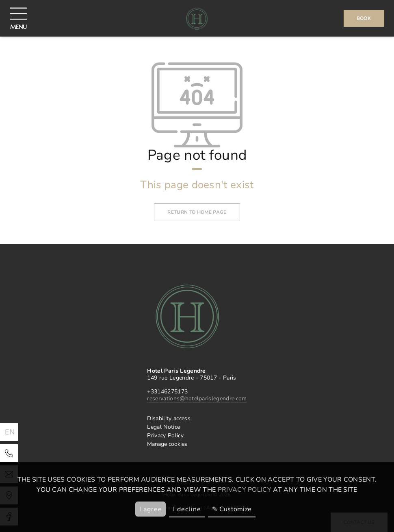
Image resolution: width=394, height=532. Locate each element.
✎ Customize (232, 509)
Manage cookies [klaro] (167, 444)
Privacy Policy (165, 435)
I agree (151, 509)
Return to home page (197, 212)
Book (364, 18)
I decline (187, 509)
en (10, 432)
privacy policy (245, 490)
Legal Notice (163, 427)
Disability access (169, 418)
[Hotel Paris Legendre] (9, 453)
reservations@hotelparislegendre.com (197, 398)
